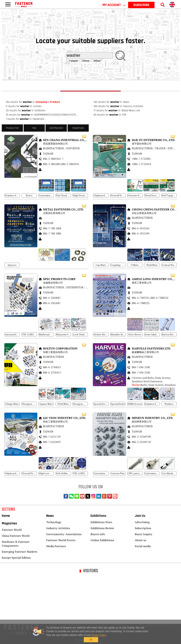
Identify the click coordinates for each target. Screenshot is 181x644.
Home (6, 516)
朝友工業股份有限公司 (55, 421)
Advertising (142, 522)
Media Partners (56, 546)
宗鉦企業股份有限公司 (144, 213)
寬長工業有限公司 (142, 283)
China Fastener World (16, 536)
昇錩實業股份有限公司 (56, 144)
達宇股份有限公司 (142, 144)
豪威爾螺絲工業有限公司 (145, 352)
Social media (143, 546)
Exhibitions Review (102, 528)
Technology (54, 522)
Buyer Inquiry (144, 534)
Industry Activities (58, 528)
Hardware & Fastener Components (16, 544)
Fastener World (12, 530)
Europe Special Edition (16, 558)
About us (141, 540)
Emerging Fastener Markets (19, 552)
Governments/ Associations (64, 534)
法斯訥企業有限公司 (55, 213)
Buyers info (98, 534)
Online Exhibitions (102, 540)
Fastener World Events (61, 540)
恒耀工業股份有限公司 (56, 352)
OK (139, 635)
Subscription (143, 528)
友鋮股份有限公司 (53, 283)
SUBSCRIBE (141, 5)
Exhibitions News (101, 522)
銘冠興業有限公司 (142, 421)
